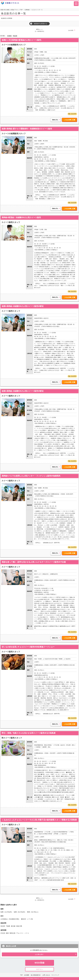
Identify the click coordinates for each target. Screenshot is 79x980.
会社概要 (27, 975)
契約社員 (12, 933)
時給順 (15, 36)
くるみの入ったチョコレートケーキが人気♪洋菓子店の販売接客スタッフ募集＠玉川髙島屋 (39, 820)
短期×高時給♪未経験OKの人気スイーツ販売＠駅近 (23, 306)
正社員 (3, 933)
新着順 (9, 36)
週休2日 (24, 919)
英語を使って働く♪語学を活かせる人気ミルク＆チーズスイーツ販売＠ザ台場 (34, 562)
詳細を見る (55, 120)
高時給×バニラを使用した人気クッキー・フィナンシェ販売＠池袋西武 (31, 476)
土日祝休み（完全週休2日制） (10, 919)
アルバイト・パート (23, 933)
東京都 (13, 926)
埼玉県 (3, 926)
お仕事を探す (39, 954)
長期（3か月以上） (33, 912)
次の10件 (71, 30)
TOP (21, 975)
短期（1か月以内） (7, 912)
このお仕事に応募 (69, 120)
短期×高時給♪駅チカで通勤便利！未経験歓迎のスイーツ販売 (27, 129)
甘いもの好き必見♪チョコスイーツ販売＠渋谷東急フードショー (28, 647)
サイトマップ (55, 975)
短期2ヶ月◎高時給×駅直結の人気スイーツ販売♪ (22, 40)
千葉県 (8, 926)
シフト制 (30, 919)
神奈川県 (19, 926)
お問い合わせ (46, 975)
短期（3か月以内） (20, 912)
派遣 (7, 933)
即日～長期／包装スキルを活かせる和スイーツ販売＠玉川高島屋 (29, 733)
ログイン (39, 969)
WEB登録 (40, 963)
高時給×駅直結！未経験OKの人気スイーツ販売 (21, 217)
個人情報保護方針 (36, 975)
